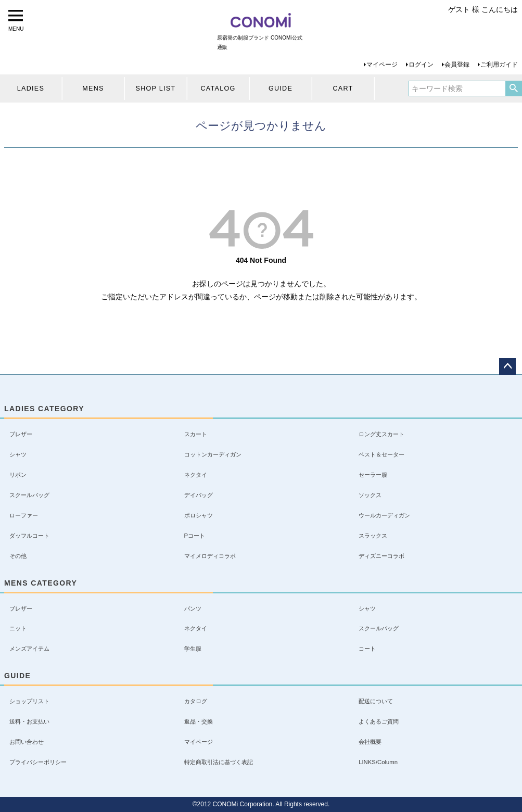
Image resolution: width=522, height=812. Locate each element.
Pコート (195, 536)
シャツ (18, 454)
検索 (513, 88)
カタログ (196, 701)
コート (367, 649)
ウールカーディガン (384, 515)
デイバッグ (199, 495)
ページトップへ (507, 366)
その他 (18, 556)
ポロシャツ (199, 515)
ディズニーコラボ (381, 556)
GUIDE (281, 88)
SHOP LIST (156, 88)
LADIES (31, 88)
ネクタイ (196, 475)
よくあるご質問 (379, 721)
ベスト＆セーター (381, 454)
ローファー (24, 515)
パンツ (193, 608)
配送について (376, 701)
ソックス (370, 495)
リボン (18, 475)
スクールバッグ (29, 495)
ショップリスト (29, 701)
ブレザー (21, 434)
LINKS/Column (378, 762)
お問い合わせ (27, 742)
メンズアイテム (29, 649)
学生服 (193, 649)
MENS (93, 88)
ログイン (421, 65)
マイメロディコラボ (210, 556)
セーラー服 (373, 475)
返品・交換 (199, 721)
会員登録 (457, 65)
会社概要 (370, 742)
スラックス (373, 536)
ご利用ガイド (499, 65)
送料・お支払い (29, 721)
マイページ (382, 65)
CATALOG (218, 88)
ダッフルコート (29, 536)
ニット (18, 628)
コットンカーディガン (213, 454)
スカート (196, 434)
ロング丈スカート (381, 434)
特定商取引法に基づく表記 (219, 762)
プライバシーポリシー (38, 762)
